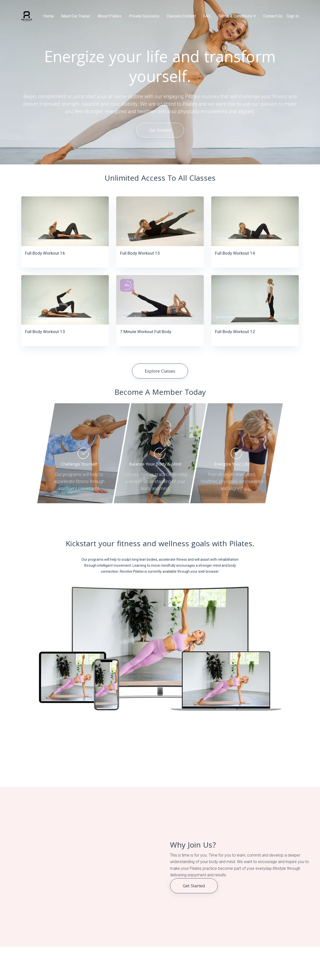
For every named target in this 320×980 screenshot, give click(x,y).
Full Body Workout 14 (235, 253)
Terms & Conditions (237, 16)
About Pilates (110, 16)
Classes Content (181, 16)
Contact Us (273, 16)
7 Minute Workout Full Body (146, 332)
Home (48, 16)
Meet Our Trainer (76, 16)
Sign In (293, 16)
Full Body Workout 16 (45, 253)
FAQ (207, 16)
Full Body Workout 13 (45, 332)
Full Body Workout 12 (235, 332)
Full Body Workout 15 (140, 253)
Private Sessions (144, 16)
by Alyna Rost (36, 238)
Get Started (160, 131)
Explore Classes (160, 372)
